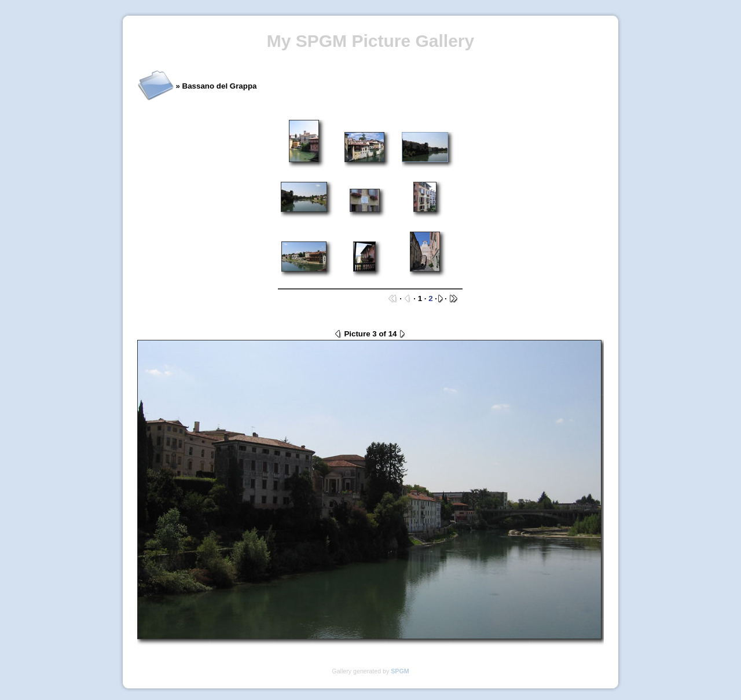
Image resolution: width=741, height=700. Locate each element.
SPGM (400, 671)
